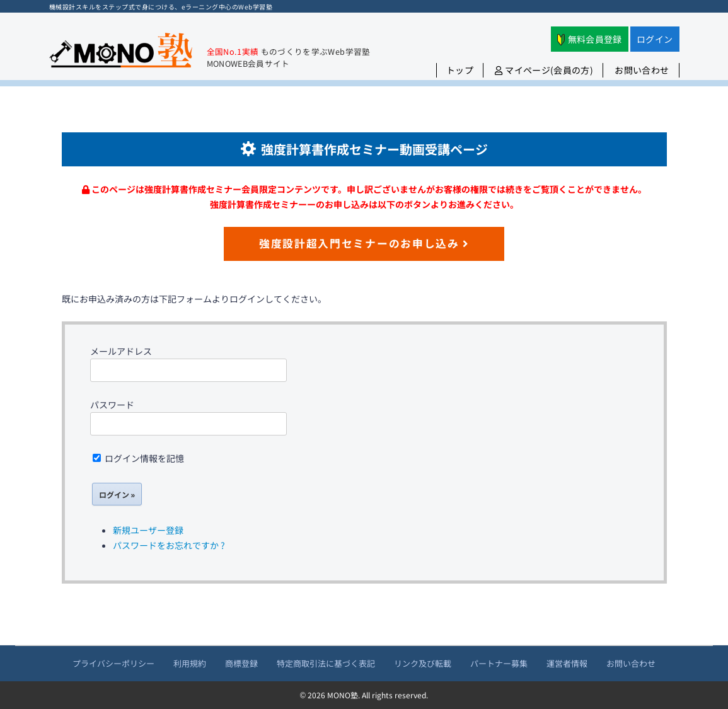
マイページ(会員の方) (544, 70)
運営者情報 (567, 663)
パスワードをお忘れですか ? (169, 545)
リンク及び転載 (423, 663)
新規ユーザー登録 (148, 530)
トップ (460, 70)
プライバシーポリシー (113, 663)
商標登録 (241, 663)
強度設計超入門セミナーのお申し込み (364, 243)
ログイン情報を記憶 (138, 458)
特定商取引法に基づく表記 (326, 663)
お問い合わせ (642, 70)
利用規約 (190, 663)
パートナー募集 (499, 663)
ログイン (655, 39)
